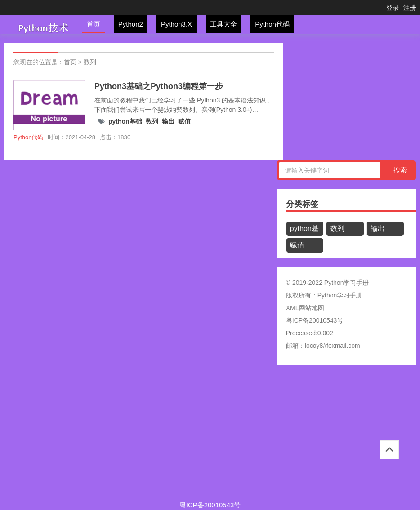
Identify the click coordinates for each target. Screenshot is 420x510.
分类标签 (302, 204)
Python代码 (272, 24)
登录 (393, 8)
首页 (94, 24)
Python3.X (176, 24)
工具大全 (223, 24)
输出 (168, 121)
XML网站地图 (305, 308)
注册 (410, 8)
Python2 (131, 24)
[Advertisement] (210, 437)
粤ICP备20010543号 (315, 320)
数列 (90, 62)
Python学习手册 (340, 295)
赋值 (184, 121)
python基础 (125, 121)
